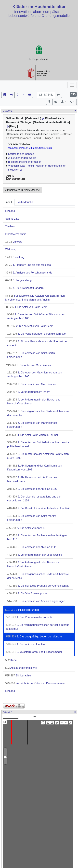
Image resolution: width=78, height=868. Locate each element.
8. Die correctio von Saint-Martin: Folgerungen (32, 518)
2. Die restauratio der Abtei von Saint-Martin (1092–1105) (38, 456)
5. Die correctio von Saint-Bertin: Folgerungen (31, 355)
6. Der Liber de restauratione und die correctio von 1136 (34, 499)
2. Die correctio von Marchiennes (32, 384)
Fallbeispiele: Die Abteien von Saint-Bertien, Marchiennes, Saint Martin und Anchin (35, 298)
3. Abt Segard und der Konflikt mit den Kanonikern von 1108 (35, 468)
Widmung (11, 249)
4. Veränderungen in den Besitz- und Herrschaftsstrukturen (34, 402)
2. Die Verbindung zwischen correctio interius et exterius (38, 627)
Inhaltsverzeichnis (16, 234)
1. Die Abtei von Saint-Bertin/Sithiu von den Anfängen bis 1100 (36, 316)
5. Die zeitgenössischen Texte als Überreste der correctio (38, 413)
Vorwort (13, 242)
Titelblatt (10, 226)
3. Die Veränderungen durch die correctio (36, 334)
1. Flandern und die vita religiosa (28, 265)
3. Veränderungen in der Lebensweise (35, 555)
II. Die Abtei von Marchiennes (29, 365)
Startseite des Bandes (21, 154)
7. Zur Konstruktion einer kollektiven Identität (38, 508)
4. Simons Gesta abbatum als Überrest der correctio (37, 343)
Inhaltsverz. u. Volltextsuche (22, 190)
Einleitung (15, 257)
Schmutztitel (12, 219)
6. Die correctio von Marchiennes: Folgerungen (32, 425)
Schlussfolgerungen (22, 610)
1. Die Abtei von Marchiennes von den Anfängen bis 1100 (35, 375)
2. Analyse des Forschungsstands (29, 273)
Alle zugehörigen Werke (22, 158)
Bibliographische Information (25, 162)
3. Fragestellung (18, 280)
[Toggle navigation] (72, 85)
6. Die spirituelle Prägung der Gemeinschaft (38, 586)
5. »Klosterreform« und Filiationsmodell (34, 652)
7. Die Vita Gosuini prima (27, 593)
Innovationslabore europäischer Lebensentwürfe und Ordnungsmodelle (39, 14)
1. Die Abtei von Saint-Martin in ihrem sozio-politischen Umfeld (38, 444)
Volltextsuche (25, 202)
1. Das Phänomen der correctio (30, 617)
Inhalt (9, 202)
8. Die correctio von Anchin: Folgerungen (36, 601)
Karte (11, 660)
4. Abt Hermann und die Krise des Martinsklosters (32, 479)
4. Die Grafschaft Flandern (24, 288)
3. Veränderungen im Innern (29, 392)
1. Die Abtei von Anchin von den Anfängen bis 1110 (37, 537)
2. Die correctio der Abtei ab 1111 (32, 547)
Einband (10, 211)
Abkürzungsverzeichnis (21, 668)
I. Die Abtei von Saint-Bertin (27, 307)
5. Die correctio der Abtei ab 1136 (32, 489)
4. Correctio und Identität (26, 644)
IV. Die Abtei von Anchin (25, 528)
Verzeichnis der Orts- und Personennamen (35, 683)
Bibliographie (18, 676)
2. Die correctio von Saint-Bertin (30, 326)
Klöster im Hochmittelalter (39, 7)
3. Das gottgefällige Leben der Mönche (34, 637)
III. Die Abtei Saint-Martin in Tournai (32, 435)
